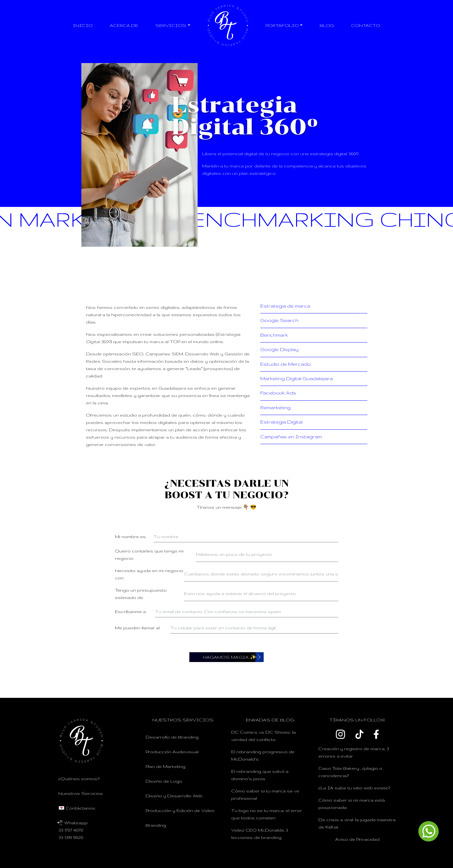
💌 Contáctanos (77, 808)
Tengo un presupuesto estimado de (141, 594)
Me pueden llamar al (137, 628)
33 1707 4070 (71, 830)
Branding (156, 825)
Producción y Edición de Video (180, 810)
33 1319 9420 (71, 837)
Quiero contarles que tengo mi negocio (149, 555)
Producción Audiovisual (172, 752)
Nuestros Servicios (81, 793)
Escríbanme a (130, 612)
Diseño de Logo (164, 781)
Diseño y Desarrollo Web (174, 796)
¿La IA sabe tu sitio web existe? (354, 788)
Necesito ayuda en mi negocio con (149, 574)
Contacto (366, 25)
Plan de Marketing (165, 766)
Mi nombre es (130, 537)
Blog (327, 25)
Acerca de (124, 25)
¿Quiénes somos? (79, 779)
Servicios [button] (171, 25)
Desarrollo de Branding (172, 737)
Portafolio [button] (282, 25)
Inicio (83, 25)
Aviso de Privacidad (357, 839)
